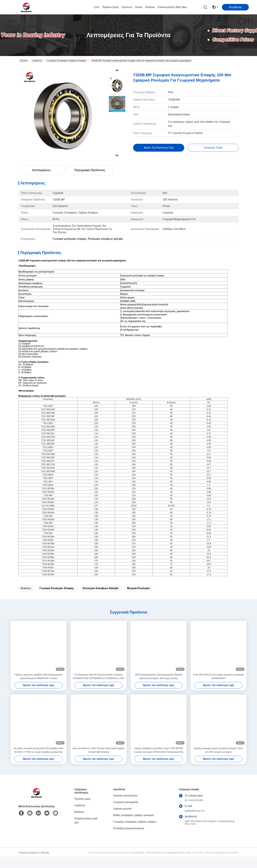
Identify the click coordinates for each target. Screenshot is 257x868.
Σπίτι (97, 7)
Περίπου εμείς (110, 7)
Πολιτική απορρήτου (29, 864)
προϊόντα (127, 7)
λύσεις (139, 7)
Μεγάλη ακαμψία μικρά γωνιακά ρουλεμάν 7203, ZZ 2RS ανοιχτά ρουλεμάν (218, 762)
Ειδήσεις (150, 7)
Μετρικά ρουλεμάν (138, 600)
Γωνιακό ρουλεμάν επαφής (57, 600)
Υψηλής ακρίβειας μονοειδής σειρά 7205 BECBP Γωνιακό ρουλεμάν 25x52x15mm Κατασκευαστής (158, 762)
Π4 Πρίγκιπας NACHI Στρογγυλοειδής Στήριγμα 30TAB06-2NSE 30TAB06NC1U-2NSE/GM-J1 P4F (99, 688)
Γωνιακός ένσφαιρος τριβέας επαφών (66, 61)
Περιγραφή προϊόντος (90, 170)
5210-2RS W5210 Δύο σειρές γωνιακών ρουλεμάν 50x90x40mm (218, 688)
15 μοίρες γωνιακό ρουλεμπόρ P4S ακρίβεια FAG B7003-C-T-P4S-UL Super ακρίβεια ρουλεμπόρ (39, 762)
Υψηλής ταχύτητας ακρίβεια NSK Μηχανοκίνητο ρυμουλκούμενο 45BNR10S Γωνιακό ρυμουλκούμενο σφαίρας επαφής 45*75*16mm (39, 688)
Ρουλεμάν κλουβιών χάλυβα (100, 600)
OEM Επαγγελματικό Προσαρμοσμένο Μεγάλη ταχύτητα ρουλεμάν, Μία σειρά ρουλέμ (158, 688)
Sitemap (45, 864)
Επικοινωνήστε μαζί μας (172, 7)
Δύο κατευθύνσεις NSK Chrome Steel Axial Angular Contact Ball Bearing (98, 762)
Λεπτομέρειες (41, 170)
